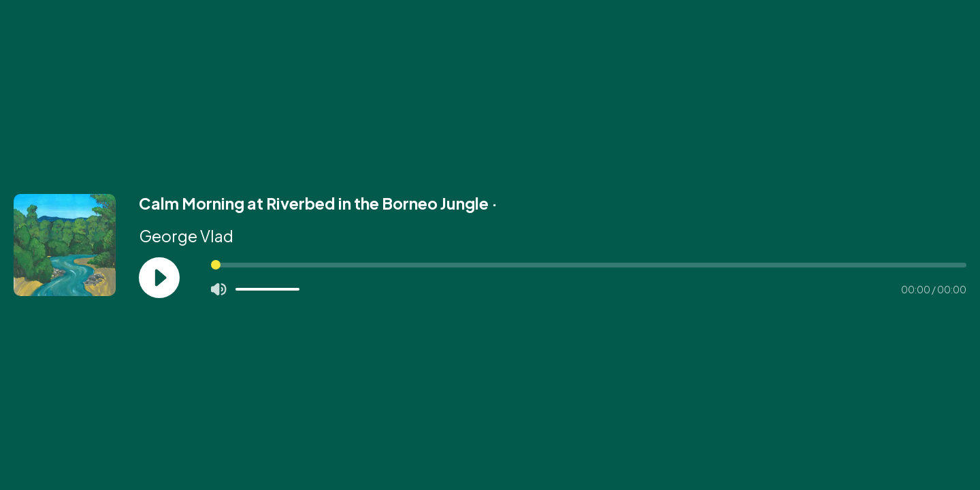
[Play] (159, 278)
